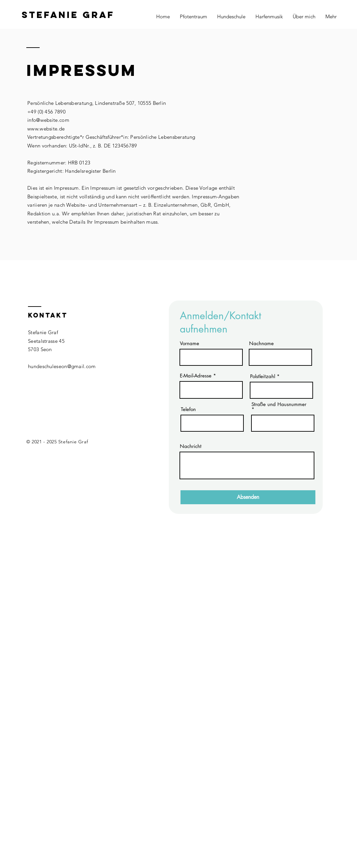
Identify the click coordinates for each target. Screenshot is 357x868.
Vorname (189, 343)
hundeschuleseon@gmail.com (62, 366)
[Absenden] (248, 497)
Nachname (261, 343)
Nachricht (191, 446)
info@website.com (48, 120)
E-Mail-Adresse (196, 376)
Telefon (188, 409)
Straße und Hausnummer (279, 405)
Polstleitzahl (263, 376)
